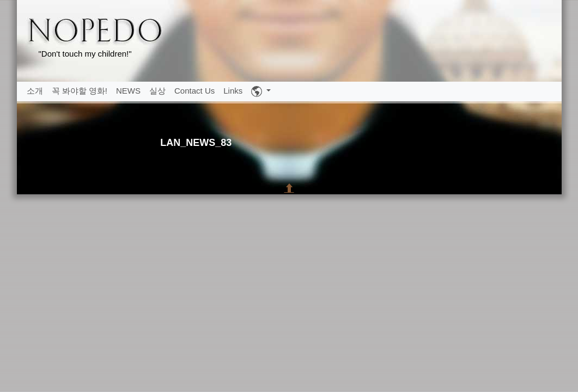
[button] (261, 91)
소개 (35, 91)
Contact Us (194, 91)
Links (233, 91)
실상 (157, 91)
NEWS (128, 91)
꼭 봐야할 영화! (80, 91)
